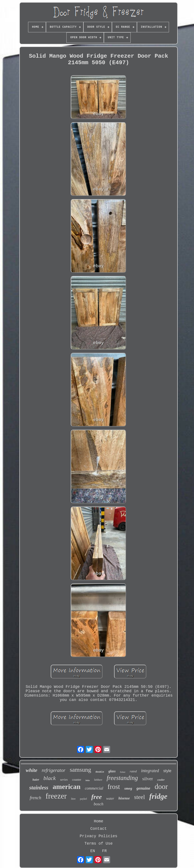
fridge (158, 796)
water (110, 798)
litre (73, 799)
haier (36, 780)
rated (133, 771)
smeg (128, 788)
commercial (94, 788)
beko (88, 780)
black (50, 778)
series (64, 780)
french (35, 798)
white (31, 770)
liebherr (98, 780)
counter (77, 780)
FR (105, 851)
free (96, 797)
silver (148, 779)
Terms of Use (99, 844)
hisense (124, 798)
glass (112, 771)
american (67, 787)
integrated (150, 771)
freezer (56, 796)
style (167, 771)
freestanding (122, 778)
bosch (98, 804)
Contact (99, 829)
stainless (39, 788)
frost (114, 787)
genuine (143, 788)
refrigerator (53, 770)
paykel (83, 799)
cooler (161, 780)
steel (139, 797)
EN (93, 851)
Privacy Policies (99, 836)
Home (99, 821)
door (161, 787)
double (100, 772)
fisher (123, 772)
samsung (80, 770)
